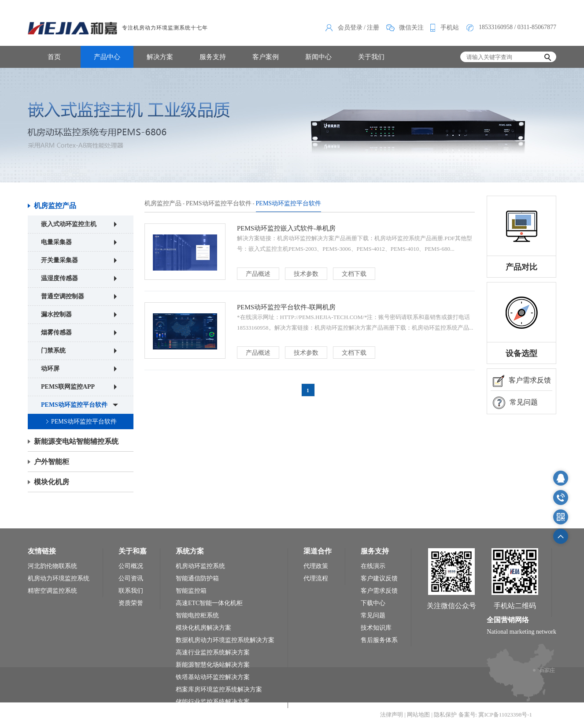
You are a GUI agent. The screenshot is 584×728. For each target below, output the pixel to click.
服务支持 (213, 57)
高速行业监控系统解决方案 (213, 652)
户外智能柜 (52, 462)
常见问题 (515, 403)
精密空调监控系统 (52, 591)
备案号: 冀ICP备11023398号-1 (495, 715)
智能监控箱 (191, 591)
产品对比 (521, 267)
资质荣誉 (131, 603)
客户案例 (266, 57)
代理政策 (316, 566)
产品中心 (107, 57)
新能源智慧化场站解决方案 (213, 665)
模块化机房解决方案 (203, 628)
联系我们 (131, 591)
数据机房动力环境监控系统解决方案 (225, 640)
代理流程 (316, 578)
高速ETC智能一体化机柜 (209, 603)
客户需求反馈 (522, 381)
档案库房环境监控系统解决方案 (219, 689)
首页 (54, 57)
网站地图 (418, 715)
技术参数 (306, 274)
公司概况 (131, 566)
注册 (373, 28)
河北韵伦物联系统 (52, 566)
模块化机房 (52, 482)
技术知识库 (376, 628)
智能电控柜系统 (197, 615)
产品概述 (258, 274)
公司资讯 (131, 578)
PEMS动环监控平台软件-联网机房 (286, 307)
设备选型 (521, 353)
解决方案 (160, 57)
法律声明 (392, 715)
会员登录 (350, 28)
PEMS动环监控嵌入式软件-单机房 (286, 228)
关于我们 (371, 57)
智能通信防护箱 (197, 578)
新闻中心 (318, 57)
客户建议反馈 (379, 578)
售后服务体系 (379, 640)
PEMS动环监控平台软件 (84, 422)
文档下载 (354, 274)
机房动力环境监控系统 (59, 578)
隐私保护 (445, 715)
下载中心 (373, 603)
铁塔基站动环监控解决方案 (213, 677)
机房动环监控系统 (200, 566)
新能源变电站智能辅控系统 (76, 441)
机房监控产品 (55, 206)
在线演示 (373, 566)
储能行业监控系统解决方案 (213, 702)
